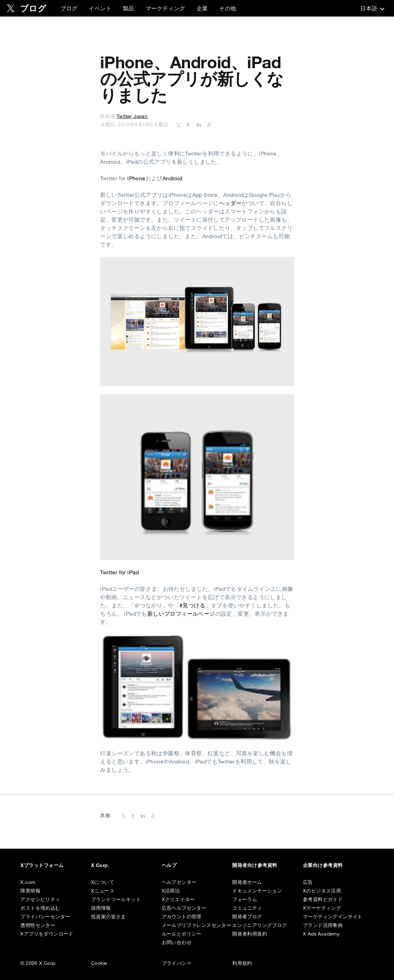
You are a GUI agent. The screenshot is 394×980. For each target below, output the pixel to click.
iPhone (136, 178)
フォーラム (245, 899)
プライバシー (177, 963)
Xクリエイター (178, 899)
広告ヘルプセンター (184, 908)
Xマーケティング (322, 908)
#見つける (192, 605)
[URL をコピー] (207, 124)
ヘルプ (169, 865)
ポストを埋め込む (40, 908)
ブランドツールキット (116, 899)
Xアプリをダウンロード (47, 934)
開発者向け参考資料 (255, 865)
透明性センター (38, 925)
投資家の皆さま (109, 917)
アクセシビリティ (40, 899)
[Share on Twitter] (178, 124)
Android (173, 178)
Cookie (99, 963)
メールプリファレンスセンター (197, 925)
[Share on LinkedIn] (198, 124)
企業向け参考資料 (323, 865)
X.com (28, 882)
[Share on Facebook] (187, 124)
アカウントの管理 (182, 917)
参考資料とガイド (323, 899)
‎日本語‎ (372, 8)
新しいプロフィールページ (181, 614)
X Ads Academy (321, 934)
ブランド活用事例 (323, 925)
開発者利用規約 (250, 934)
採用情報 (101, 908)
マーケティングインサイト (333, 917)
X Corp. (100, 865)
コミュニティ (247, 908)
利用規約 (242, 963)
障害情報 (30, 891)
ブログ (69, 8)
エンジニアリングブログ (259, 925)
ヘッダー (230, 203)
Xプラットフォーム (42, 865)
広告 (308, 882)
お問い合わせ (177, 942)
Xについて (103, 882)
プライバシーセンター (45, 917)
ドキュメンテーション (257, 891)
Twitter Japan (132, 116)
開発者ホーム (247, 882)
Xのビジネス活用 (322, 891)
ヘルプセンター (179, 882)
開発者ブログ (247, 917)
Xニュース (103, 891)
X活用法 (171, 891)
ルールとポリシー (182, 934)
